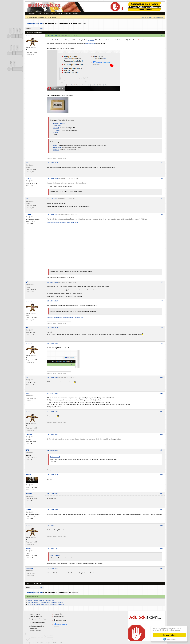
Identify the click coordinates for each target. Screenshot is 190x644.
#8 (162, 327)
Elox (28, 393)
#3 (162, 178)
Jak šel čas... (34, 628)
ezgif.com (56, 150)
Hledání (57, 614)
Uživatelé (46, 13)
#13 (161, 434)
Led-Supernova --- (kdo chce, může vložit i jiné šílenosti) (46, 602)
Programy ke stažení (37, 619)
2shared (55, 132)
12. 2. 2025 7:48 (52, 548)
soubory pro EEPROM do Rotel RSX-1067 (41, 600)
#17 (161, 509)
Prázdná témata (158, 17)
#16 (161, 494)
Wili (28, 163)
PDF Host (56, 128)
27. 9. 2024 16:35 (53, 328)
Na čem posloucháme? (37, 622)
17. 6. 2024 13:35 (53, 163)
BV (27, 327)
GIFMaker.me (57, 147)
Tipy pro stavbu (35, 614)
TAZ (28, 450)
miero (28, 178)
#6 (162, 282)
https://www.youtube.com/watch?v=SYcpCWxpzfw (62, 222)
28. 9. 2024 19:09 (53, 411)
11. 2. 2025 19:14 (53, 450)
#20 (161, 568)
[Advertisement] (131, 7)
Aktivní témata (59, 617)
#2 (162, 162)
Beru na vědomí (169, 635)
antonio (29, 35)
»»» (41, 28)
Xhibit (28, 548)
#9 (162, 343)
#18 (161, 525)
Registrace (67, 13)
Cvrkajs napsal (55, 457)
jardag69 (29, 568)
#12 (161, 411)
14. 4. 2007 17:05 (53, 35)
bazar (64, 158)
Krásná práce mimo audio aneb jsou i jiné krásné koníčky (46, 604)
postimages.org (90, 43)
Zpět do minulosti (36, 626)
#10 (161, 377)
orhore (29, 214)
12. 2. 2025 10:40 (53, 568)
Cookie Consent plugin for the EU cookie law (169, 639)
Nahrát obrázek (60, 624)
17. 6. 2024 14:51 (53, 178)
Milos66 (29, 494)
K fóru (41, 24)
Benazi (29, 474)
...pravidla (56, 626)
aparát (54, 158)
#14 (161, 450)
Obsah (39, 13)
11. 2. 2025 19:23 (53, 475)
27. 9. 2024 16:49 (53, 377)
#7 (162, 301)
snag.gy (55, 145)
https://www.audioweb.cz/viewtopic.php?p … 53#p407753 (65, 317)
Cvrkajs (29, 434)
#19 (161, 548)
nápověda (91, 40)
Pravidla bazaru (35, 631)
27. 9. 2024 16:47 (53, 343)
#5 (162, 214)
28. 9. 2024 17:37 (53, 393)
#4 (162, 199)
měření (60, 158)
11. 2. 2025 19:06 (53, 434)
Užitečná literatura (36, 617)
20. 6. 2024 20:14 (53, 301)
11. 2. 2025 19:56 (53, 510)
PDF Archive (57, 130)
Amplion (49, 158)
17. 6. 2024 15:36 (53, 199)
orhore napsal (54, 555)
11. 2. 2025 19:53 (53, 494)
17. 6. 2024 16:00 (53, 282)
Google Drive (57, 126)
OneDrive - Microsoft (59, 123)
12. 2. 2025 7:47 (52, 525)
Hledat (60, 13)
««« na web (31, 13)
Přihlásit (75, 13)
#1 (162, 35)
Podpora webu (60, 620)
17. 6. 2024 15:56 (53, 214)
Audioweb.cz (32, 24)
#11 (161, 393)
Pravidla (53, 13)
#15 (161, 474)
